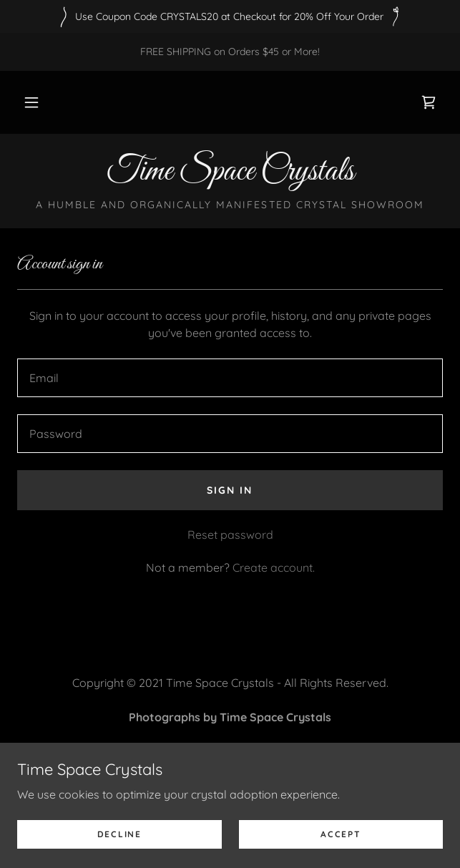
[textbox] (230, 378)
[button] (31, 102)
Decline (119, 834)
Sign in (230, 490)
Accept (341, 834)
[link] (429, 102)
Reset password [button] (230, 535)
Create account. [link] (274, 567)
